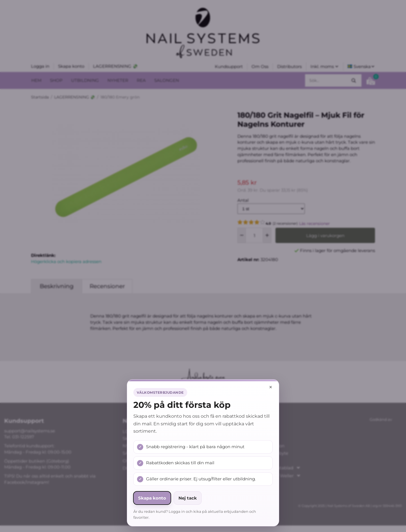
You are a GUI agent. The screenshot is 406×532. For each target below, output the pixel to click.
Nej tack (188, 498)
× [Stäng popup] (271, 387)
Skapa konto (152, 498)
